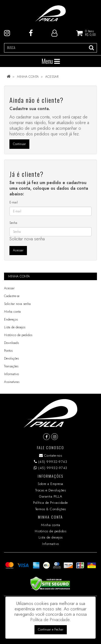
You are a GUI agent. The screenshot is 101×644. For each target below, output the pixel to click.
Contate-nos (51, 455)
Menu (51, 61)
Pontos (8, 351)
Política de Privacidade (50, 503)
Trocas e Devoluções (51, 490)
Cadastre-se (12, 296)
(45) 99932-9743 (51, 462)
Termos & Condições (51, 509)
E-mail (14, 202)
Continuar (19, 144)
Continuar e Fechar (51, 629)
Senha (13, 223)
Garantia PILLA (50, 496)
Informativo (11, 374)
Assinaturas (12, 382)
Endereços (11, 319)
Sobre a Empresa (50, 484)
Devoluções (11, 358)
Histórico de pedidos (18, 335)
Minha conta (28, 77)
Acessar (52, 77)
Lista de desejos (15, 327)
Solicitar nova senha (27, 239)
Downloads (11, 343)
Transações (11, 366)
